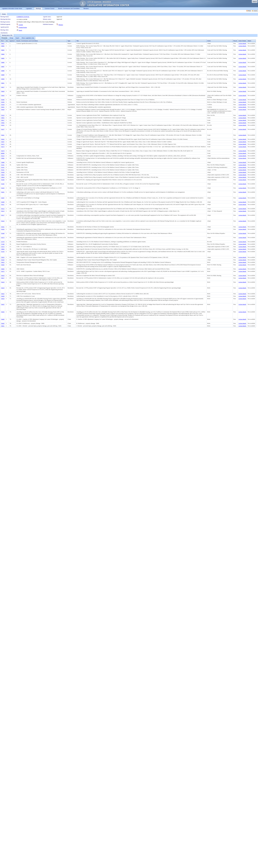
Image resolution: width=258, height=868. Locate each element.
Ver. (7, 41)
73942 (3, 123)
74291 (3, 192)
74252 (3, 125)
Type (69, 41)
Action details (242, 43)
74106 (3, 180)
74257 (3, 129)
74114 (3, 156)
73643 (3, 95)
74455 (3, 304)
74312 (3, 209)
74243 (3, 188)
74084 (3, 54)
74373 (3, 237)
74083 (3, 50)
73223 (3, 115)
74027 (3, 87)
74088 (3, 71)
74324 (3, 221)
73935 (3, 257)
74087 (3, 67)
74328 (3, 172)
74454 (3, 299)
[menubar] (18, 38)
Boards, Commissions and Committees (27, 41)
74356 (3, 102)
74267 (3, 142)
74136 (3, 252)
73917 (3, 120)
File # (2, 41)
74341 (3, 227)
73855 (3, 118)
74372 (3, 271)
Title (78, 41)
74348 (3, 233)
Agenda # (12, 41)
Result (235, 41)
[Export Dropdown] (17, 38)
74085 (3, 58)
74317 (3, 215)
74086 (3, 62)
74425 (3, 294)
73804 (3, 249)
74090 (3, 79)
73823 (3, 175)
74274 (3, 151)
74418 (3, 282)
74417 (3, 278)
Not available (251, 43)
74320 (3, 260)
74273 (3, 147)
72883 (3, 46)
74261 (3, 135)
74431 (3, 107)
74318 (3, 105)
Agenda (21, 25)
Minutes (61, 25)
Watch (20, 30)
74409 (3, 319)
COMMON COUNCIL (23, 17)
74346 (3, 100)
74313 (3, 211)
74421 (3, 43)
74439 (3, 296)
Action (209, 41)
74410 (3, 275)
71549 (3, 244)
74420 (3, 109)
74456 (3, 312)
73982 (3, 158)
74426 (3, 265)
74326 (3, 229)
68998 (3, 153)
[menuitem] (4, 38)
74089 (3, 75)
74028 (3, 91)
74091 (3, 83)
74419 (3, 288)
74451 (3, 326)
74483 (3, 269)
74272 (3, 144)
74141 (3, 165)
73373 (3, 247)
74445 (3, 323)
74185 (3, 184)
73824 (3, 177)
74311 (3, 204)
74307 (3, 198)
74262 (3, 139)
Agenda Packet (23, 27)
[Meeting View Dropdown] (28, 38)
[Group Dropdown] (11, 38)
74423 (3, 262)
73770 (3, 242)
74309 (3, 202)
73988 (3, 162)
